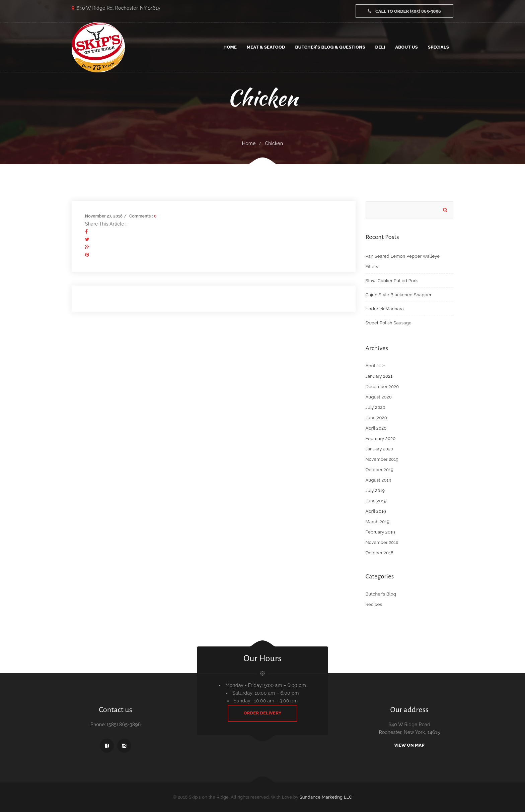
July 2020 (376, 407)
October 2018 (380, 553)
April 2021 (376, 366)
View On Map (409, 745)
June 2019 (376, 501)
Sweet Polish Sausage (389, 323)
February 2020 (381, 439)
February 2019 (380, 532)
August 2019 (379, 480)
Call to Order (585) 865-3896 (404, 11)
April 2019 (376, 511)
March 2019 (378, 522)
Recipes (374, 604)
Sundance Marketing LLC (326, 797)
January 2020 (380, 449)
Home (249, 143)
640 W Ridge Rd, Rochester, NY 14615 (118, 8)
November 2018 (382, 542)
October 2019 (380, 470)
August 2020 (379, 397)
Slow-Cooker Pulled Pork (392, 281)
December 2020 (382, 387)
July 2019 (375, 490)
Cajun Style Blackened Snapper (399, 295)
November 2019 (382, 459)
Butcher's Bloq (381, 594)
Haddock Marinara (385, 309)
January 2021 (379, 376)
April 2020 (376, 428)
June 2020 (376, 418)
